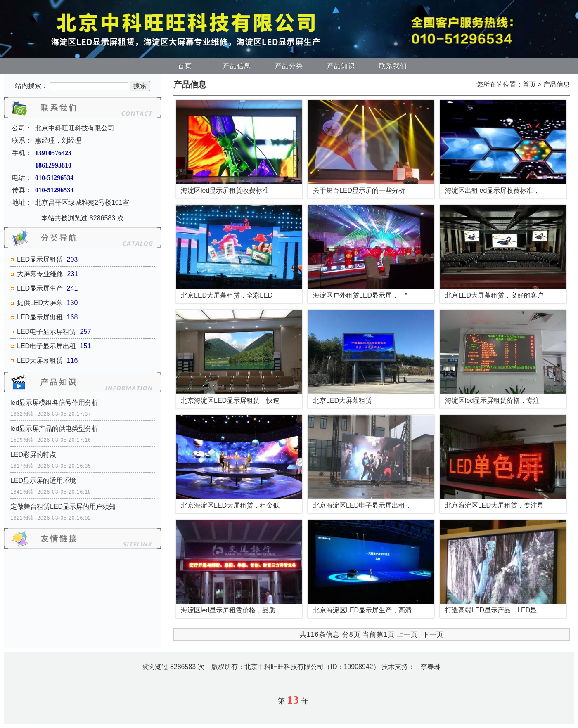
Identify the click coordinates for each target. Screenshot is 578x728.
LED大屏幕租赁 (40, 360)
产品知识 (341, 66)
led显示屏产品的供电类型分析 (54, 429)
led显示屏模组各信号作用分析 (54, 403)
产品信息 (237, 66)
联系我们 (393, 66)
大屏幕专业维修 (40, 274)
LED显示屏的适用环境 (43, 481)
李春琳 (431, 667)
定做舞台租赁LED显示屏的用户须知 (63, 507)
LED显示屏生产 (40, 288)
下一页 (433, 635)
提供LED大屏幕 (40, 303)
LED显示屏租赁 (40, 259)
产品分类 (289, 66)
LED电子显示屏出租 (46, 346)
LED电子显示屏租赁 (46, 332)
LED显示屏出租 (40, 317)
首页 (185, 66)
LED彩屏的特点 (33, 455)
